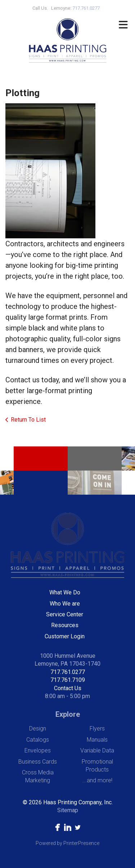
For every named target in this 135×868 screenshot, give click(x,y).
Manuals (97, 740)
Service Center (65, 614)
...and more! (97, 780)
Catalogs (38, 740)
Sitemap (68, 810)
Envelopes (38, 750)
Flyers (97, 728)
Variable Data (97, 750)
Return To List (28, 420)
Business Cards (38, 762)
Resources (65, 625)
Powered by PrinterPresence (67, 843)
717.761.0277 (68, 672)
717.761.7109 (68, 680)
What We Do (65, 592)
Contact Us (68, 688)
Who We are (65, 604)
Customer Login (65, 636)
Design (38, 728)
